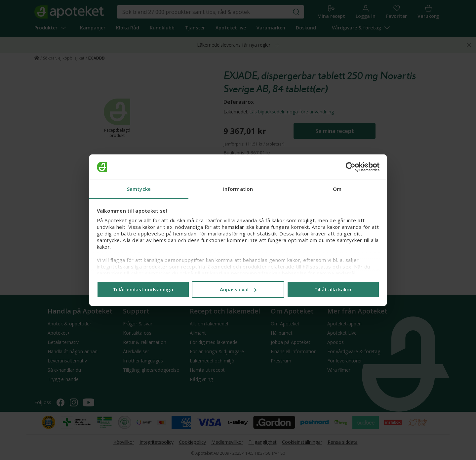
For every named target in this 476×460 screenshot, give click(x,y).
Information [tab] (238, 189)
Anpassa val (238, 289)
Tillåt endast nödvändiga (143, 289)
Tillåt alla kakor (333, 289)
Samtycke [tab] (139, 189)
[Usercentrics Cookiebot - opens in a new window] (351, 167)
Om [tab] (337, 189)
